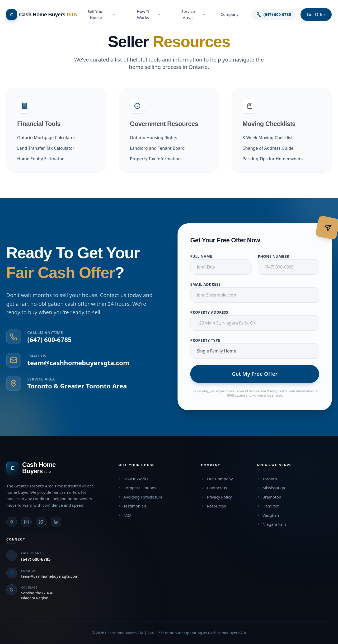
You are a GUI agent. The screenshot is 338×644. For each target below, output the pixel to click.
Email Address (209, 284)
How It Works (149, 14)
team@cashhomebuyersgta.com (75, 363)
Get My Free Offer (258, 374)
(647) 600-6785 (46, 339)
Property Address (212, 312)
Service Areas (194, 14)
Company (229, 14)
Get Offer (316, 15)
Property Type (208, 340)
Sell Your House (102, 14)
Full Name (205, 256)
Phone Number (277, 256)
